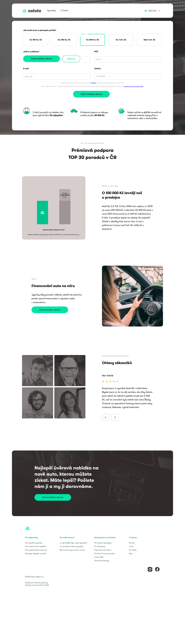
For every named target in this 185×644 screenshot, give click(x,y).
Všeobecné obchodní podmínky (36, 583)
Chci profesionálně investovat (36, 550)
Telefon (98, 69)
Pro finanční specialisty (103, 543)
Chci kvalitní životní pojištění (35, 546)
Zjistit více (71, 59)
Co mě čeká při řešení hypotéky (71, 546)
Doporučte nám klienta (103, 550)
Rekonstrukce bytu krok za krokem (72, 550)
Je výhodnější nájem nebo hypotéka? (73, 543)
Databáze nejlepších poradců (36, 554)
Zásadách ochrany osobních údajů (134, 86)
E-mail (26, 69)
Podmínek (93, 83)
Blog (131, 554)
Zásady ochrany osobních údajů (37, 585)
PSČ (96, 52)
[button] (51, 11)
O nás (131, 546)
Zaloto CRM (99, 557)
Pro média (133, 550)
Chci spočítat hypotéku (34, 543)
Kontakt (132, 543)
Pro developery (100, 546)
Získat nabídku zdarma (42, 59)
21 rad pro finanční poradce (104, 554)
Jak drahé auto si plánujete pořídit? (40, 30)
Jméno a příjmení (31, 52)
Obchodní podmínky (102, 561)
